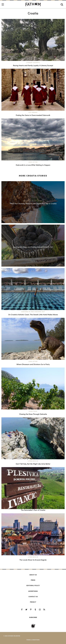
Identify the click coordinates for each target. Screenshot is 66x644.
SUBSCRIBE (33, 617)
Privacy (33, 602)
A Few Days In (33, 461)
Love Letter (33, 162)
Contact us (33, 597)
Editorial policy (33, 585)
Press (33, 580)
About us (33, 575)
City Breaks (33, 112)
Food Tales (33, 411)
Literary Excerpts (33, 63)
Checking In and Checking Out (33, 312)
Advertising (33, 591)
